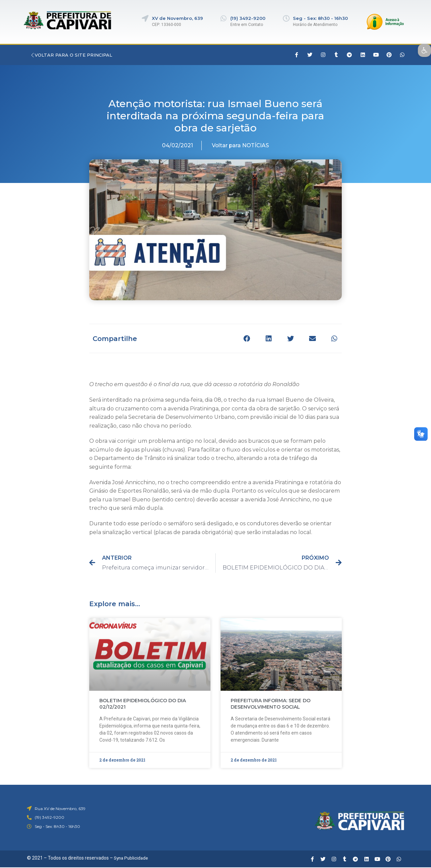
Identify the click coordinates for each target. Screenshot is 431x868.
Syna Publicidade (132, 858)
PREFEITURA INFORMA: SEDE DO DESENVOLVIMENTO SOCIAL (271, 704)
